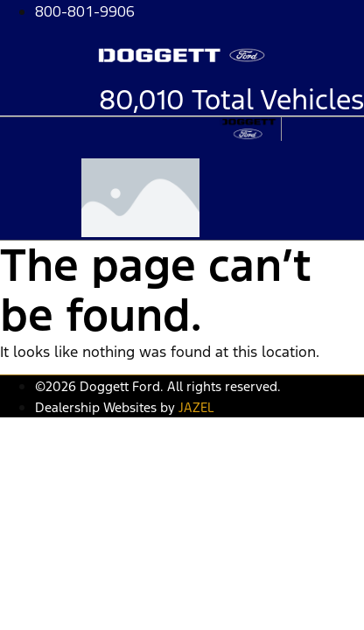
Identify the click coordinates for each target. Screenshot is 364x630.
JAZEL (196, 407)
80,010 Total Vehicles (231, 100)
